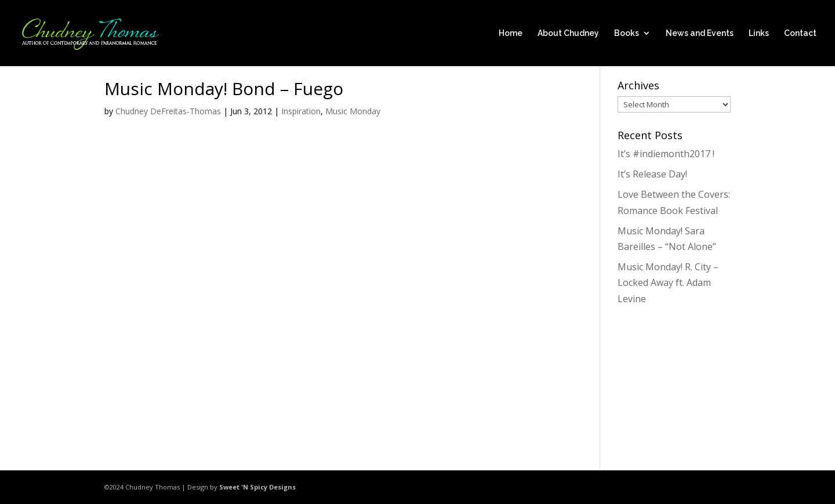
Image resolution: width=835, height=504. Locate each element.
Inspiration (301, 111)
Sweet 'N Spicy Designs (257, 487)
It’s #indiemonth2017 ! (666, 154)
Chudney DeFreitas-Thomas (168, 111)
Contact (800, 33)
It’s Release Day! (652, 174)
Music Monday (353, 111)
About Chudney (568, 33)
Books (627, 33)
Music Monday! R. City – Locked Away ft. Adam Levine (668, 282)
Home (511, 33)
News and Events (700, 33)
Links (759, 33)
